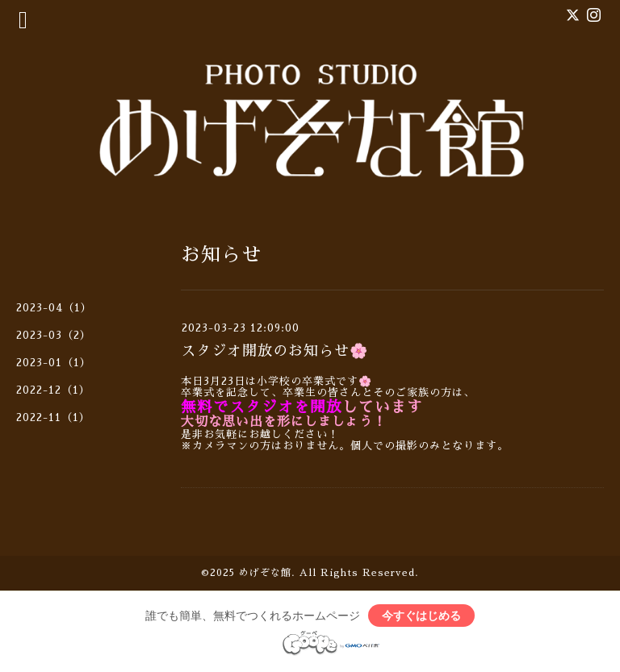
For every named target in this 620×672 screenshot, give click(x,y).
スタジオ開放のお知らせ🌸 (274, 351)
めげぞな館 (265, 573)
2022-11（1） (53, 417)
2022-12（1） (53, 390)
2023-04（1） (54, 308)
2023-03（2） (54, 335)
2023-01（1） (54, 363)
